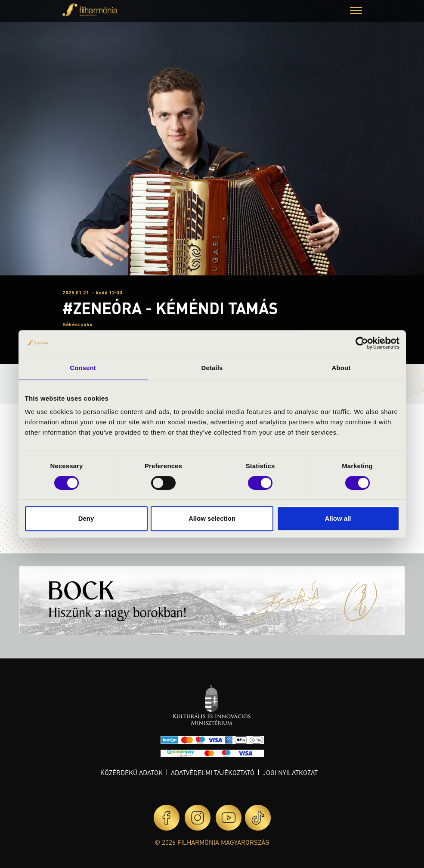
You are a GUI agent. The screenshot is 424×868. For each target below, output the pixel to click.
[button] (356, 11)
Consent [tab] (83, 368)
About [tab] (341, 368)
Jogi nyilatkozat (290, 772)
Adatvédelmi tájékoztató (213, 772)
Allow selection (212, 518)
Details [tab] (212, 368)
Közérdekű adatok (132, 772)
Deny (86, 518)
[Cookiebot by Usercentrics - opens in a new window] (362, 343)
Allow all (338, 518)
